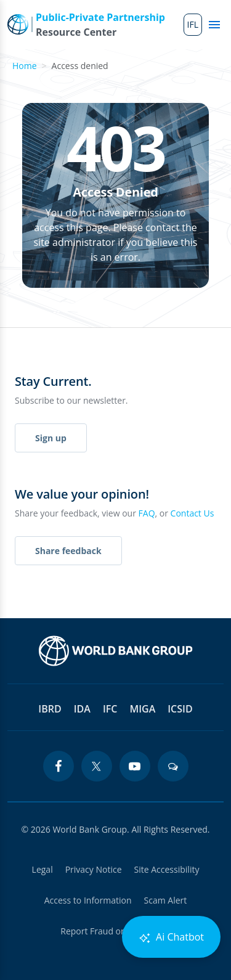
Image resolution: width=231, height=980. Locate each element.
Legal (43, 869)
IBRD (50, 709)
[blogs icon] (173, 766)
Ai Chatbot (171, 937)
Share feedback (68, 551)
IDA (82, 709)
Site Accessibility (167, 869)
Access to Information (88, 900)
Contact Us (192, 513)
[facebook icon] (59, 766)
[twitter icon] (97, 766)
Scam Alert (166, 900)
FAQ (147, 513)
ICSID (180, 709)
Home (25, 66)
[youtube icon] (135, 766)
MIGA (142, 709)
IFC (110, 709)
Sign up (51, 438)
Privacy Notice (94, 869)
